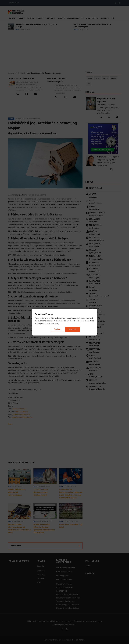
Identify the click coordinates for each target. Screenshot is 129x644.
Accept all (72, 329)
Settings (57, 329)
